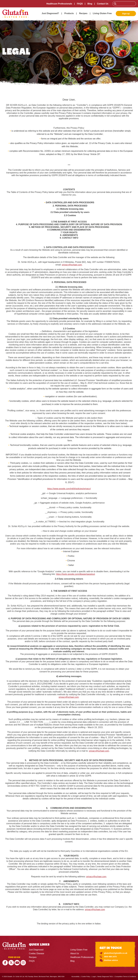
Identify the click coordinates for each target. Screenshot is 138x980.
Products (69, 13)
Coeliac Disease (37, 953)
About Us (75, 953)
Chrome (71, 561)
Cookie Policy (86, 977)
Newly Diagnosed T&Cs (105, 977)
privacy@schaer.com (72, 265)
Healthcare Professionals (59, 4)
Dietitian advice (111, 960)
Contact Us (103, 4)
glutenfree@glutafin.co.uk (116, 953)
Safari (71, 565)
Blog (90, 4)
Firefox (71, 556)
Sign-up (126, 14)
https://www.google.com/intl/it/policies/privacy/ (69, 489)
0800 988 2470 (110, 957)
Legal (94, 977)
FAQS (80, 4)
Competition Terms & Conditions (125, 977)
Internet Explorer (71, 551)
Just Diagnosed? (50, 13)
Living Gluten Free (102, 13)
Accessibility (75, 977)
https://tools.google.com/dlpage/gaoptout (75, 574)
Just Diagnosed (36, 950)
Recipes (83, 13)
